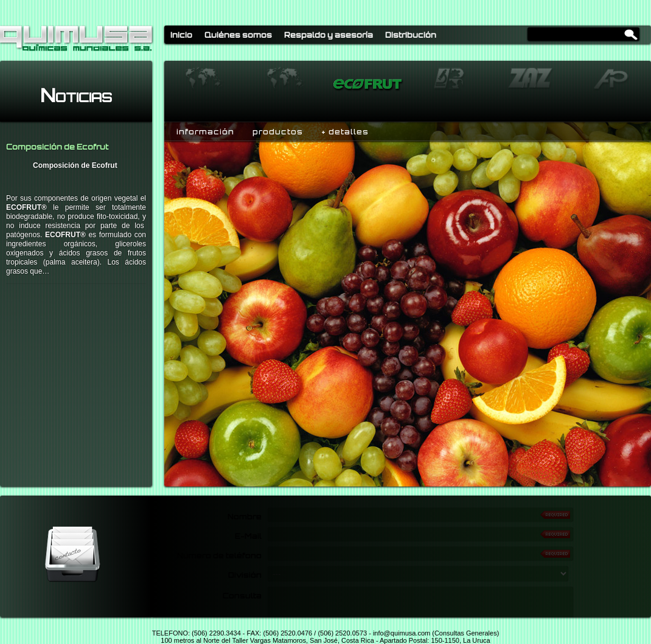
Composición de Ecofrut (57, 147)
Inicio (181, 35)
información (205, 132)
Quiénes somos (238, 35)
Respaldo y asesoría (329, 35)
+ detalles (345, 132)
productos (278, 132)
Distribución (411, 35)
